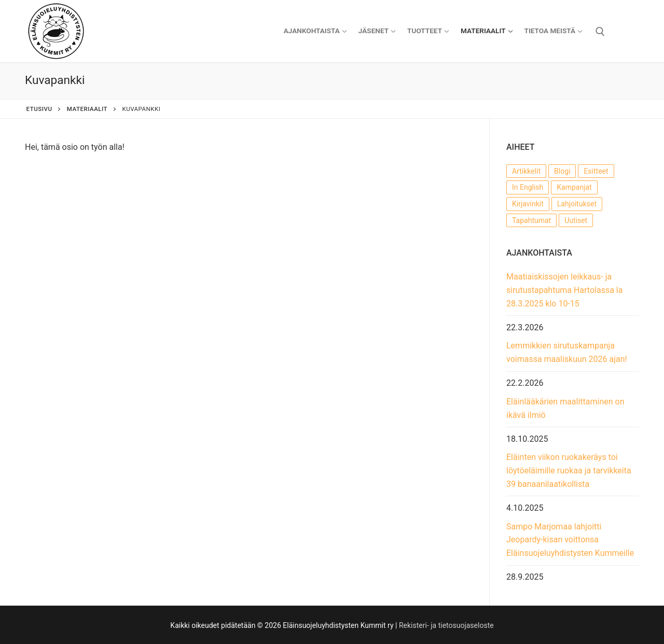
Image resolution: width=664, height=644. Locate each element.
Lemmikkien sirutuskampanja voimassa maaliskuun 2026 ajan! (567, 352)
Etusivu (39, 109)
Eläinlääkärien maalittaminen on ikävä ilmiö (565, 408)
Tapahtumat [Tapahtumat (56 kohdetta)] (531, 220)
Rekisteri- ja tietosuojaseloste (446, 625)
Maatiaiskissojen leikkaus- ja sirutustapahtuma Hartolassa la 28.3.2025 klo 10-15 (564, 290)
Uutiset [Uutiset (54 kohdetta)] (576, 220)
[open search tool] (600, 32)
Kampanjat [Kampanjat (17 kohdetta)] (574, 187)
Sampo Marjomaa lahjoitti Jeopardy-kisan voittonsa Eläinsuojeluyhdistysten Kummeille (570, 540)
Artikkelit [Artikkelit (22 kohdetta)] (526, 171)
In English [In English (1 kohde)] (528, 187)
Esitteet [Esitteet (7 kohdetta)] (596, 171)
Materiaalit (87, 109)
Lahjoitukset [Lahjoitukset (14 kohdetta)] (577, 204)
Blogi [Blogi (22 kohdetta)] (562, 171)
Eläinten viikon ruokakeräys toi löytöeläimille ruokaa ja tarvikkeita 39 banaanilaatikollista (569, 471)
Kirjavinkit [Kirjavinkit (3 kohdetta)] (528, 204)
